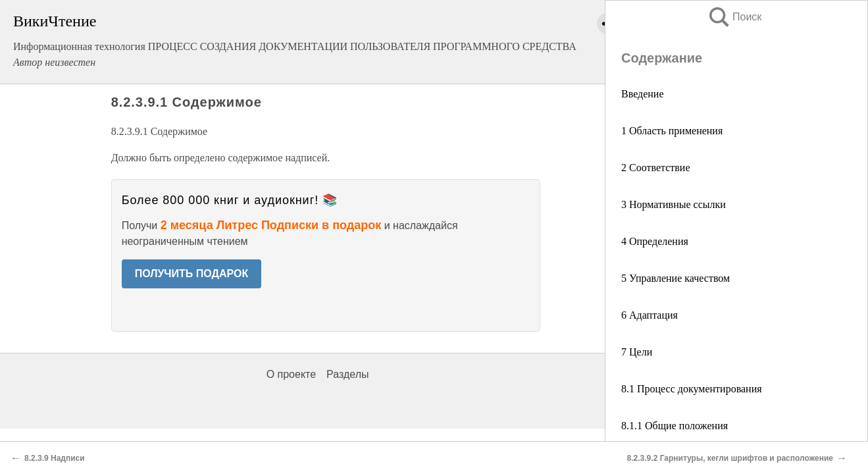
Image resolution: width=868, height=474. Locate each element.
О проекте (291, 374)
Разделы (347, 374)
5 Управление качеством (676, 278)
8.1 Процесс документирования (692, 389)
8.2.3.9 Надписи (55, 458)
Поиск (734, 17)
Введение (643, 94)
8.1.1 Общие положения (675, 426)
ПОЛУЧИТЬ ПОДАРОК (192, 274)
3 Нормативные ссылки (674, 204)
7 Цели (637, 352)
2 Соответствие (656, 168)
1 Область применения (672, 131)
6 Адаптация (650, 315)
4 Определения (655, 241)
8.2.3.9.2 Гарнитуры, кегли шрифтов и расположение (730, 458)
